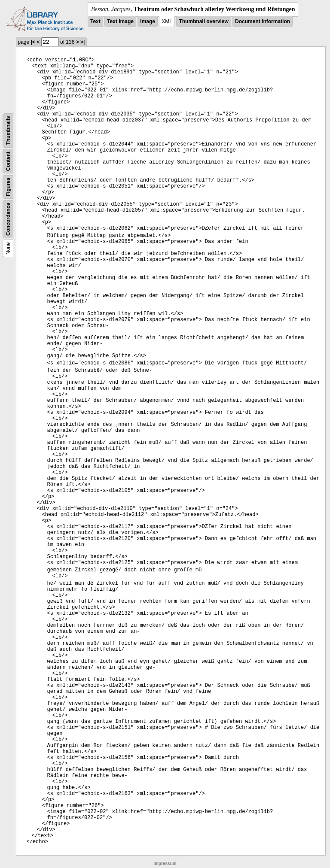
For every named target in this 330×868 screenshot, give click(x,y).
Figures (8, 187)
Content (8, 161)
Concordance (8, 219)
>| (82, 42)
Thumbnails (8, 130)
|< (33, 42)
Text (95, 21)
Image (148, 21)
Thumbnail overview (203, 21)
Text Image (120, 21)
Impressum (165, 863)
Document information (263, 21)
